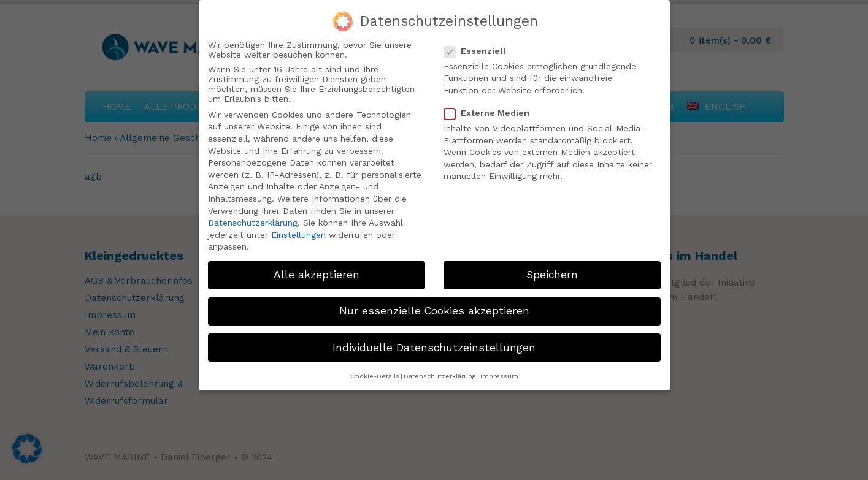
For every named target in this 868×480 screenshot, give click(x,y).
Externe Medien (492, 108)
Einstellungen (298, 229)
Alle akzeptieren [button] (317, 270)
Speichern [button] (552, 270)
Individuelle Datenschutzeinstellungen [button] (434, 342)
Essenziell (480, 45)
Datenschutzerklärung (253, 218)
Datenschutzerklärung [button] (440, 371)
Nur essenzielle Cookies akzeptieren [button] (434, 306)
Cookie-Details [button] (375, 371)
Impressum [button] (499, 371)
